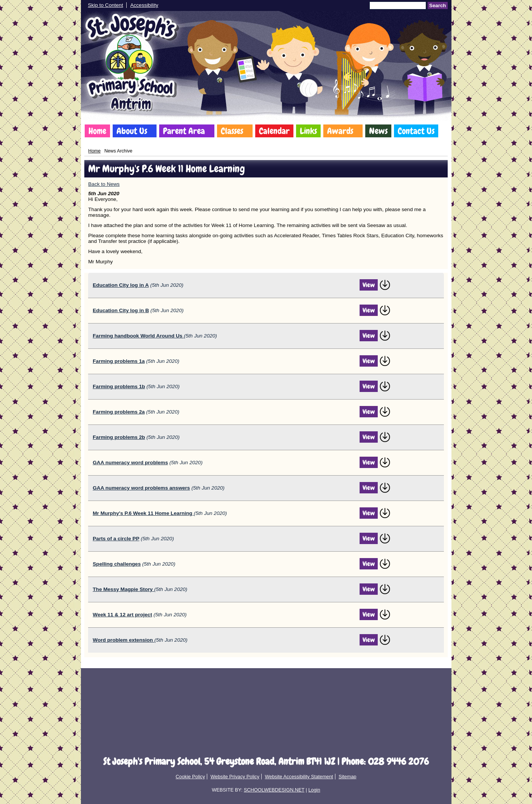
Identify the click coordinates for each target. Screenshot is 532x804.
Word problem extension (123, 640)
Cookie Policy (191, 777)
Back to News (104, 184)
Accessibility (144, 5)
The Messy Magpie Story (123, 589)
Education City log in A (121, 285)
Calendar (274, 131)
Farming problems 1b (119, 386)
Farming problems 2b (119, 437)
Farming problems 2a (119, 412)
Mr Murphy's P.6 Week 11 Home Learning (143, 513)
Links (308, 131)
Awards (340, 131)
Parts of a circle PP (116, 539)
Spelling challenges (117, 564)
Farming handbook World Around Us (138, 336)
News (378, 131)
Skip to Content (106, 5)
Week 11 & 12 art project (122, 615)
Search (437, 5)
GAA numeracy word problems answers (141, 488)
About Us (132, 131)
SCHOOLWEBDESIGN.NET (274, 790)
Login (314, 790)
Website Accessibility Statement (299, 777)
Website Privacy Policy (235, 777)
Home (97, 131)
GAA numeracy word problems (130, 463)
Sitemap (347, 777)
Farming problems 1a (119, 361)
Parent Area (184, 131)
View (369, 285)
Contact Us (416, 131)
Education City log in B (121, 310)
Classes (232, 131)
